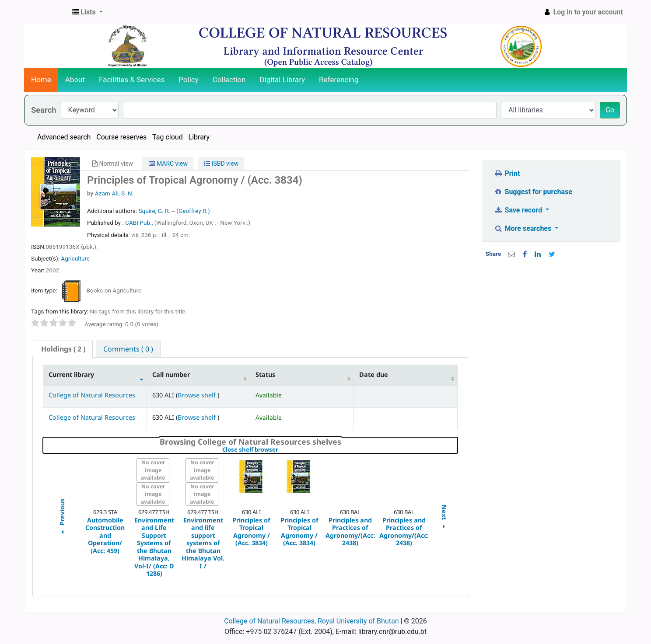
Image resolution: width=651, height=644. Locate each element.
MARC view (168, 164)
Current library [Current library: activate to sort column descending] (71, 374)
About (75, 80)
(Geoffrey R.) (193, 211)
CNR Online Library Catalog (46, 12)
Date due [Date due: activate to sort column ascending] (374, 374)
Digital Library (283, 80)
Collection (229, 80)
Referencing (339, 80)
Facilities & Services (132, 80)
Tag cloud (168, 137)
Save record (519, 210)
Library (199, 137)
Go (610, 110)
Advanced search (64, 137)
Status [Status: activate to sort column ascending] (265, 374)
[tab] (63, 349)
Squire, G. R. (154, 211)
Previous (61, 518)
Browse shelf (198, 395)
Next (444, 518)
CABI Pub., (140, 223)
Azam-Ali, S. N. (114, 193)
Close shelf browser (280, 450)
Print (507, 173)
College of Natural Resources (92, 395)
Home (41, 80)
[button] (87, 12)
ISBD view (221, 164)
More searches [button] (523, 228)
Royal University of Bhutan (358, 621)
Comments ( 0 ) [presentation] (128, 349)
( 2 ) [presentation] (63, 349)
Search (44, 110)
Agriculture (75, 258)
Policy (189, 80)
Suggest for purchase (533, 192)
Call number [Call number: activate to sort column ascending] (171, 374)
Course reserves (121, 137)
